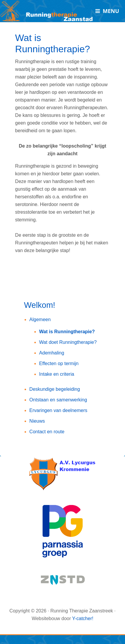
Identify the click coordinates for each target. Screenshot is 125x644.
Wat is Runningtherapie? (67, 332)
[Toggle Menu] (107, 11)
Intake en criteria (57, 374)
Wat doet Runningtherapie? (68, 342)
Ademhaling (52, 353)
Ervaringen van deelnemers (58, 410)
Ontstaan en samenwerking (58, 400)
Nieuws (37, 421)
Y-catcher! (82, 618)
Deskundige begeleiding (55, 389)
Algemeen (40, 319)
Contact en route (47, 432)
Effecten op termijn (59, 363)
